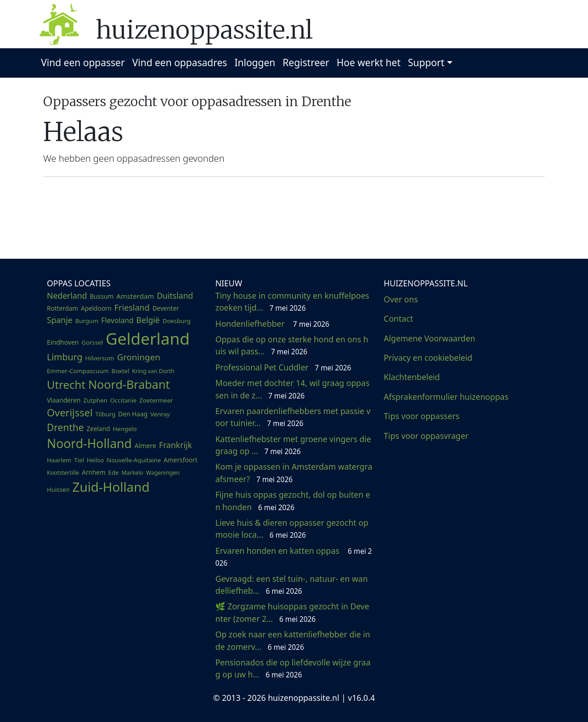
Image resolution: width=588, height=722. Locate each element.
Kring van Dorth (153, 371)
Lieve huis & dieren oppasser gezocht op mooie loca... (292, 529)
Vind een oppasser (83, 63)
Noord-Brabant (129, 384)
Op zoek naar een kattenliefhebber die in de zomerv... (293, 640)
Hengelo (124, 429)
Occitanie (124, 400)
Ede (114, 472)
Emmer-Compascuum (78, 371)
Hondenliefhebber (272, 324)
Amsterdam (135, 296)
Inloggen (255, 63)
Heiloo (95, 460)
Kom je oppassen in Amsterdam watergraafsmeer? (294, 472)
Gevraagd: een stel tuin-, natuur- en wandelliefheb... (292, 585)
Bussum (102, 296)
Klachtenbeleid (412, 377)
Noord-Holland (89, 443)
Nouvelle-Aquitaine (134, 460)
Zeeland (99, 429)
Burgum (87, 321)
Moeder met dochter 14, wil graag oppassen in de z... (293, 389)
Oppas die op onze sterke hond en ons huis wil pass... (292, 345)
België (148, 320)
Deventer (166, 308)
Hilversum (99, 358)
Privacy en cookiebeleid (428, 358)
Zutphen (95, 400)
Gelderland (148, 338)
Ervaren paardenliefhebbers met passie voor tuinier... (293, 417)
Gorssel (93, 342)
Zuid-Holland (111, 487)
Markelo (132, 473)
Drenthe (65, 427)
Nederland (67, 296)
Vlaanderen (64, 400)
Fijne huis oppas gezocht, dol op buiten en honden (293, 500)
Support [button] (426, 63)
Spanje (60, 320)
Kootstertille (63, 473)
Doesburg (177, 321)
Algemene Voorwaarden (429, 338)
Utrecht (66, 384)
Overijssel (70, 412)
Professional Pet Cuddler (283, 367)
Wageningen (163, 473)
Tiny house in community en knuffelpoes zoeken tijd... (292, 301)
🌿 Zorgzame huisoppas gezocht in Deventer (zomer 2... (292, 612)
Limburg (65, 357)
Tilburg (106, 414)
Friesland (132, 307)
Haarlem (59, 460)
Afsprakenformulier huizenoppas (446, 397)
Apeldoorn (96, 308)
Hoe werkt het (369, 63)
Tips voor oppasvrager (426, 436)
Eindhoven (63, 342)
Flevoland (117, 320)
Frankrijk (175, 445)
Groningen (138, 357)
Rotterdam (62, 308)
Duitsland (175, 296)
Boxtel (121, 371)
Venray (160, 414)
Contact (398, 318)
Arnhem (93, 472)
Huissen (58, 489)
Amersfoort (181, 460)
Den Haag (133, 414)
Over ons (401, 299)
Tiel (79, 460)
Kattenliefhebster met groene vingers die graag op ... (293, 445)
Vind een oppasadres (180, 63)
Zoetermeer (156, 400)
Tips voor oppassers (421, 416)
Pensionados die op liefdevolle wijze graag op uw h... (293, 668)
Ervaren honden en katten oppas (294, 557)
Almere (145, 446)
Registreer (306, 63)
